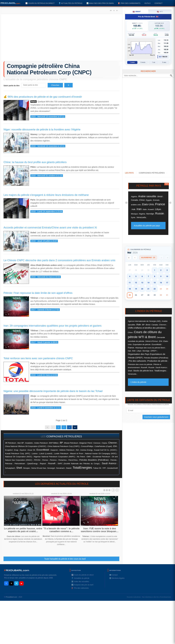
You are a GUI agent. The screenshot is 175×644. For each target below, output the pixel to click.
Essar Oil (31, 451)
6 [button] (142, 276)
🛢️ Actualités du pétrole (71, 3)
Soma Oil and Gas (39, 470)
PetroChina (73, 461)
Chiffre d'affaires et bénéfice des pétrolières (147, 328)
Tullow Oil (97, 469)
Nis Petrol (81, 458)
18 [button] (130, 289)
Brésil (160, 196)
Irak (134, 209)
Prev (113, 491)
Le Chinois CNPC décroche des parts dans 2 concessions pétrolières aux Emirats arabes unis (59, 260)
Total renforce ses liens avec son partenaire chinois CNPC (38, 358)
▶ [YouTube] (21, 585)
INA (77, 451)
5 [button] (136, 276)
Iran (139, 209)
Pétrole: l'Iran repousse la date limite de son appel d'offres (38, 293)
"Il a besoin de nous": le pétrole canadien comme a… (61, 531)
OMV (89, 458)
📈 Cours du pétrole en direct (40, 3)
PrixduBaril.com (12, 598)
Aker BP (20, 444)
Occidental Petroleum (101, 458)
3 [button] (167, 270)
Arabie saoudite (147, 196)
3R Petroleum (11, 444)
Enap (16, 451)
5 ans (164, 62)
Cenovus (97, 444)
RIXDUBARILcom (17, 572)
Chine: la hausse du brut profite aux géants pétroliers (35, 162)
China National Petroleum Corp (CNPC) (64, 448)
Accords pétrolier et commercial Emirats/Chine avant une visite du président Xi (50, 227)
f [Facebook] (6, 585)
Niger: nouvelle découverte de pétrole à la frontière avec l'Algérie (42, 129)
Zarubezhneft (112, 470)
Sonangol (51, 469)
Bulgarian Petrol (86, 444)
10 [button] (167, 276)
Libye (158, 209)
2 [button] (161, 270)
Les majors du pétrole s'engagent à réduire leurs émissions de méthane (46, 195)
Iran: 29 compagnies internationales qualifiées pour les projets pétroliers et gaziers (53, 326)
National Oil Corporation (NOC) (19, 458)
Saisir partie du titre (12, 86)
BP (61, 444)
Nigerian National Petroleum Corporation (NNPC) (54, 458)
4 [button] (130, 276)
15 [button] (155, 283)
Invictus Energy (87, 451)
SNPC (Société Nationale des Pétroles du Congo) (79, 465)
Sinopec (27, 469)
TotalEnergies (82, 469)
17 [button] (167, 283)
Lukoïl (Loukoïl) (46, 455)
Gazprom (54, 451)
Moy (160, 57)
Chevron (113, 444)
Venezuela (141, 217)
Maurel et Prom (77, 455)
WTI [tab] (160, 12)
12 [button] (136, 283)
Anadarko (29, 444)
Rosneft (52, 465)
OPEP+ (154, 351)
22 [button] (155, 289)
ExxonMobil (43, 451)
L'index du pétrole (139, 382)
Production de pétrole (157, 361)
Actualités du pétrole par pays (147, 226)
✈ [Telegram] (16, 585)
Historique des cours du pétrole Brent (150, 348)
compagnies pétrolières (64, 438)
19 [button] (136, 289)
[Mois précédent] (135, 258)
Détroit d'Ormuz (152, 341)
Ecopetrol (9, 451)
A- (117, 10)
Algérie (134, 197)
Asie (139, 324)
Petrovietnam (20, 465)
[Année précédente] (129, 258)
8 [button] (155, 276)
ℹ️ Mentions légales (117, 580)
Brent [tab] (137, 12)
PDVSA (37, 461)
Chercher (55, 85)
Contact (158, 3)
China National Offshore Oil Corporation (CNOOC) (26, 448)
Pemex (45, 461)
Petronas (9, 465)
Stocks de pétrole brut (143, 371)
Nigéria (142, 214)
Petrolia (114, 461)
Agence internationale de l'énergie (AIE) (144, 321)
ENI (115, 448)
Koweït (151, 209)
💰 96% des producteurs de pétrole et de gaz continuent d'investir (43, 97)
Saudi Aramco (109, 465)
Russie (160, 213)
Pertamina (62, 461)
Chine (142, 200)
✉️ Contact (114, 576)
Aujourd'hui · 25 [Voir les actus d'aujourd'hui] (148, 258)
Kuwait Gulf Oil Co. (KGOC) (105, 451)
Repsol (43, 465)
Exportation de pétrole (142, 345)
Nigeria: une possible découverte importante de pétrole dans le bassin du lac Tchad (53, 391)
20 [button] (142, 289)
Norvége (150, 214)
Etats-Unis (148, 204)
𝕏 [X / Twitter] (11, 585)
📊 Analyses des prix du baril (100, 3)
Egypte (149, 200)
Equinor (23, 451)
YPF (104, 470)
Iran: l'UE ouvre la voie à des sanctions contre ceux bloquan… (100, 531)
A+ (111, 10)
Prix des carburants (137, 361)
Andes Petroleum (41, 444)
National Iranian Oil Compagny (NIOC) (101, 455)
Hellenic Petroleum (67, 451)
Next (117, 491)
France (160, 204)
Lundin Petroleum (61, 455)
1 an (154, 62)
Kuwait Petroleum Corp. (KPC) (18, 455)
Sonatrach (60, 469)
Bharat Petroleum (71, 444)
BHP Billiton (54, 444)
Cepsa (104, 444)
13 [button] (142, 283)
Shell (19, 469)
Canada (135, 200)
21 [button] (148, 289)
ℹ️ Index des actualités (80, 583)
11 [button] (130, 283)
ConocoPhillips (87, 448)
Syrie (133, 217)
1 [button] (155, 270)
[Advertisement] (61, 38)
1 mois (132, 62)
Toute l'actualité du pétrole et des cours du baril (65, 560)
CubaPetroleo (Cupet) (103, 448)
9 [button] (161, 276)
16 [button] (161, 283)
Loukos (35, 455)
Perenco (53, 461)
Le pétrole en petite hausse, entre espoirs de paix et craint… (23, 531)
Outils (147, 3)
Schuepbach (10, 470)
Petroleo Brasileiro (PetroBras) (94, 461)
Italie (145, 209)
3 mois (143, 62)
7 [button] (148, 276)
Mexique (134, 214)
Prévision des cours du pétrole (140, 364)
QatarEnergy (32, 465)
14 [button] (148, 283)
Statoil (69, 469)
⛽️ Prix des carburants (129, 3)
